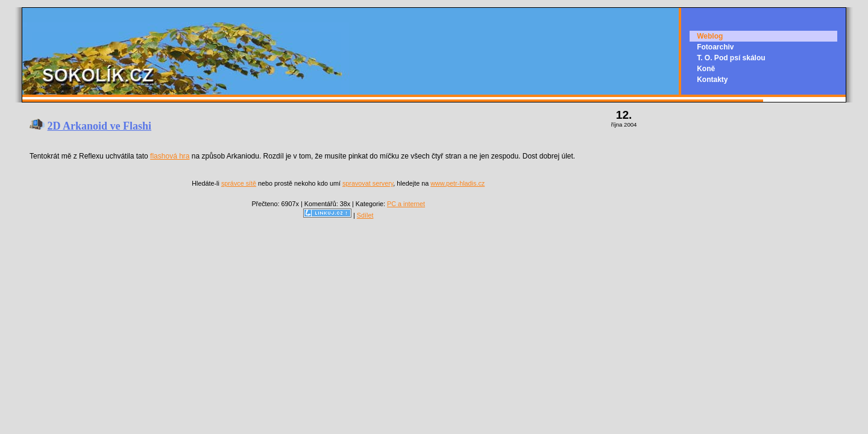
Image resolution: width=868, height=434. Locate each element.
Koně (706, 69)
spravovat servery (368, 183)
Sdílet (365, 215)
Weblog (710, 36)
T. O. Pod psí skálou (731, 58)
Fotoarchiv (715, 47)
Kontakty (712, 80)
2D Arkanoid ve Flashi (100, 126)
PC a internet (406, 204)
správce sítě (239, 183)
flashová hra (170, 156)
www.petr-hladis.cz (458, 183)
